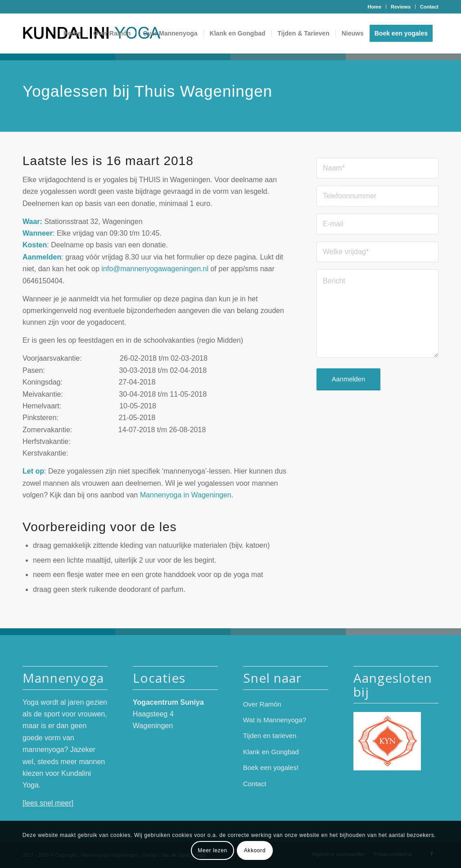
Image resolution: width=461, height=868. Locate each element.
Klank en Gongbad (271, 752)
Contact (429, 7)
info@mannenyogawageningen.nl (155, 269)
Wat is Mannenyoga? (275, 720)
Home (374, 7)
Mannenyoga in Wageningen (186, 495)
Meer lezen (212, 850)
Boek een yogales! (271, 767)
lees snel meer (48, 803)
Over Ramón (262, 704)
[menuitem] (375, 7)
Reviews (401, 7)
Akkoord (255, 850)
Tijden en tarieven (270, 736)
